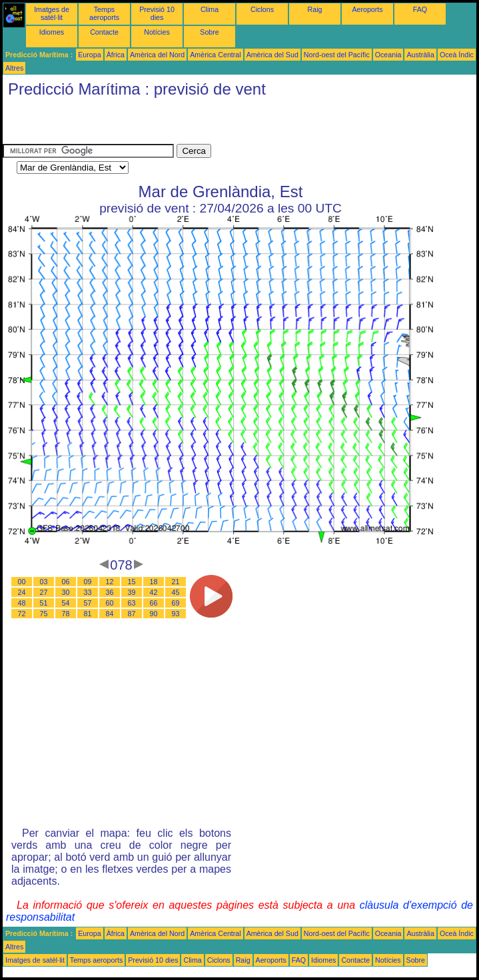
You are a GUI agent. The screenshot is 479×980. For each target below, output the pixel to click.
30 (66, 592)
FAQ (420, 9)
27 (44, 592)
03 (44, 582)
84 (110, 614)
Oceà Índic (457, 55)
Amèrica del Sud (272, 55)
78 (66, 614)
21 (176, 582)
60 (110, 603)
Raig (315, 9)
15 (132, 582)
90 (154, 614)
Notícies (157, 32)
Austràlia (420, 55)
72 (22, 614)
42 (154, 592)
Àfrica (116, 55)
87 (132, 614)
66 (154, 603)
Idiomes (52, 32)
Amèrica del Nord (157, 55)
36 (110, 592)
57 (88, 603)
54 (66, 603)
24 (22, 592)
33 (88, 592)
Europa (89, 55)
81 (88, 614)
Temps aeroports (104, 13)
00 (22, 582)
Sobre (209, 32)
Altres (14, 68)
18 (154, 582)
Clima (210, 9)
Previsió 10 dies (157, 13)
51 (44, 603)
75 (44, 614)
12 (110, 582)
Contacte (104, 32)
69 (176, 603)
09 (88, 582)
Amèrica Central (215, 55)
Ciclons (262, 9)
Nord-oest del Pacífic (337, 55)
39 (132, 592)
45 (176, 592)
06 (66, 582)
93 (176, 614)
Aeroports (367, 9)
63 (132, 603)
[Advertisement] (159, 124)
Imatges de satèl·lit (52, 13)
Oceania (388, 55)
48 (22, 603)
